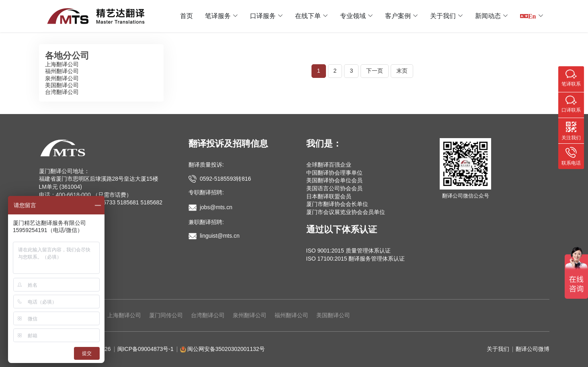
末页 (402, 71)
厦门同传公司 (166, 315)
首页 (186, 16)
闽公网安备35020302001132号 (226, 349)
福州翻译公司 (62, 71)
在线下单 (308, 16)
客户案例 (398, 16)
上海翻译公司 (62, 64)
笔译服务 (218, 16)
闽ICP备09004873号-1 (145, 349)
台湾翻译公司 (62, 92)
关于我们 (443, 16)
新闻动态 (488, 16)
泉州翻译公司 (62, 78)
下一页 (375, 71)
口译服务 (263, 16)
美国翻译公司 (62, 85)
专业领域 (353, 16)
